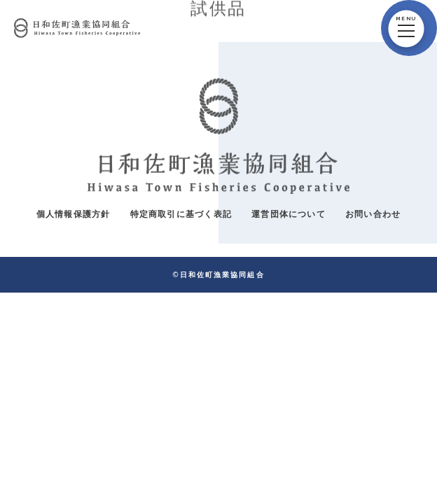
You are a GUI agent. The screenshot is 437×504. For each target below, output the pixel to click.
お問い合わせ (373, 214)
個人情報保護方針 (74, 214)
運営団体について (289, 214)
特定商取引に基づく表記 (181, 214)
